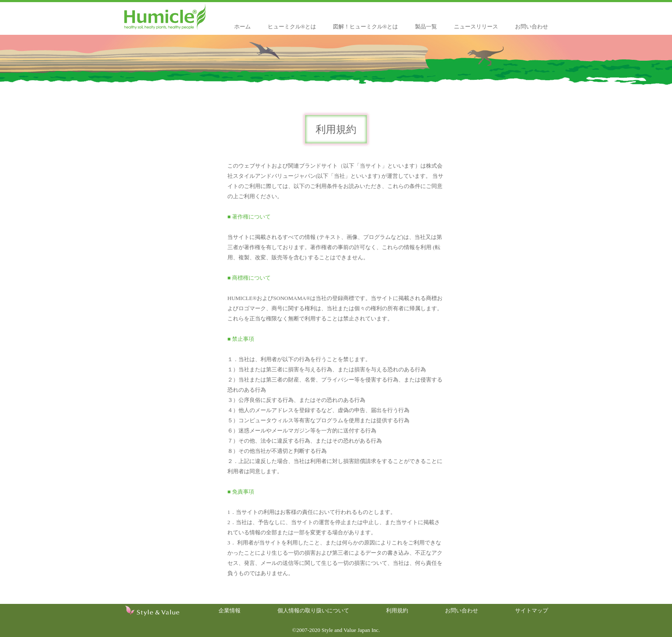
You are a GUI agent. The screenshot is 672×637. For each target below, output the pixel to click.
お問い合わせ (532, 27)
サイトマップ (532, 610)
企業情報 (230, 610)
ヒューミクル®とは (292, 27)
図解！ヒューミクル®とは (365, 27)
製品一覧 (426, 27)
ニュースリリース (476, 27)
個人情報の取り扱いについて (313, 610)
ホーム (242, 27)
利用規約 (397, 610)
